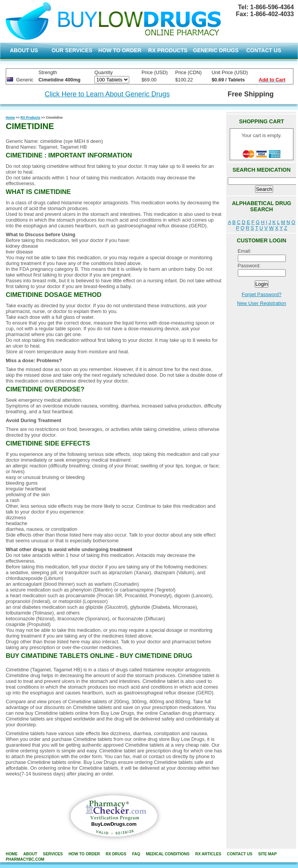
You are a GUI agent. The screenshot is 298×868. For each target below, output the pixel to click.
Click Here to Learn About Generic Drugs (107, 94)
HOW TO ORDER (120, 50)
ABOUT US (24, 50)
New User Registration (262, 303)
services (53, 854)
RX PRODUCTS (168, 50)
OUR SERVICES (72, 50)
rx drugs (116, 854)
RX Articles (208, 854)
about (30, 854)
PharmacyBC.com (25, 859)
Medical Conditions (168, 854)
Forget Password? (262, 294)
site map (267, 854)
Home (10, 118)
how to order (84, 854)
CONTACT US (264, 50)
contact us (240, 854)
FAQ (136, 854)
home (12, 854)
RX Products (30, 118)
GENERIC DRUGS (216, 50)
